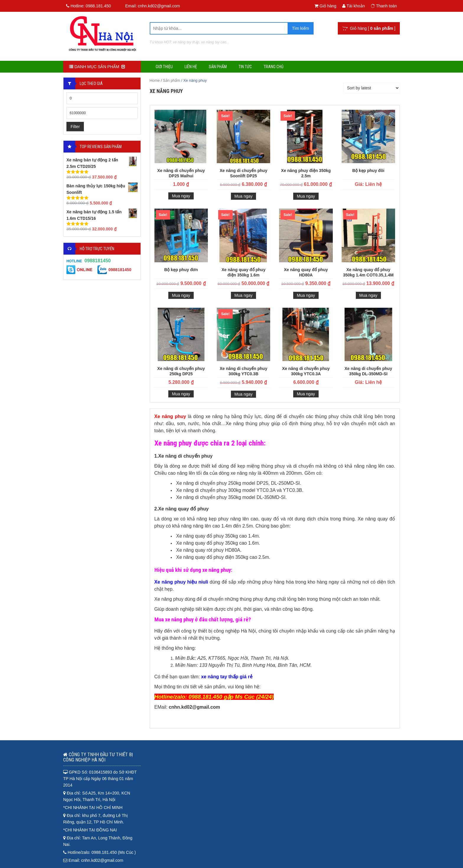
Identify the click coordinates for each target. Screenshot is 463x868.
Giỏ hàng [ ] (369, 28)
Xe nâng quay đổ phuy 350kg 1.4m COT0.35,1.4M (368, 272)
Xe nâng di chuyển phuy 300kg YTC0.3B (243, 371)
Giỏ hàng (325, 6)
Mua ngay (181, 196)
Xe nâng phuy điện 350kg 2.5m (306, 173)
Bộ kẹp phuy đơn (181, 270)
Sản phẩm (218, 67)
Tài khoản (353, 6)
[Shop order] (371, 88)
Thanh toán (384, 6)
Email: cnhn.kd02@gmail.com (153, 6)
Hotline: (86, 6)
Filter (75, 127)
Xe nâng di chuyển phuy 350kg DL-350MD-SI (368, 371)
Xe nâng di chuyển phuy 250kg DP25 (181, 371)
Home (155, 80)
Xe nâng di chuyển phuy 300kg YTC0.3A (306, 371)
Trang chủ (274, 67)
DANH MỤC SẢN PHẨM (97, 67)
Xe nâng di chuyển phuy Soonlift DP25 (243, 173)
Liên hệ (191, 67)
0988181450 (98, 261)
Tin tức (245, 67)
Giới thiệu (164, 67)
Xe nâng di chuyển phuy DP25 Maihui (181, 173)
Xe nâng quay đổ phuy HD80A (306, 272)
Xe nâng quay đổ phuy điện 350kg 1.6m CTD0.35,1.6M (243, 273)
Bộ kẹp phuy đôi (368, 171)
